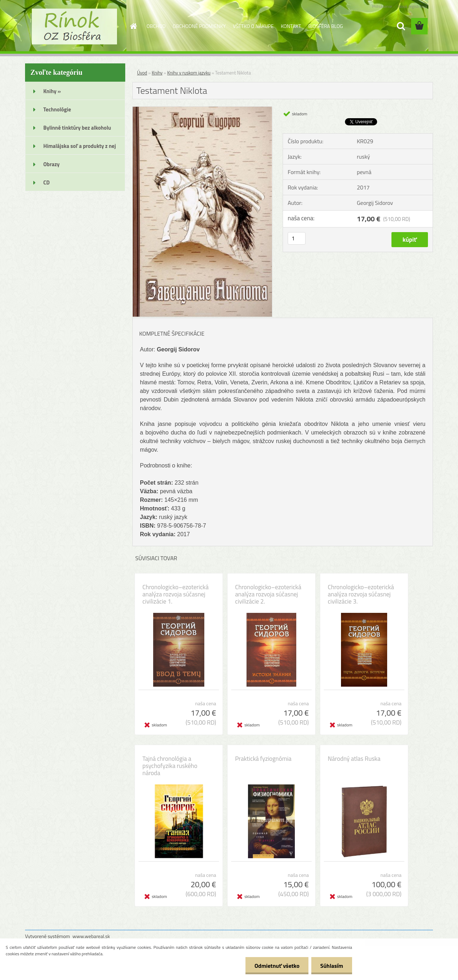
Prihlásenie (382, 6)
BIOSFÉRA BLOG (325, 26)
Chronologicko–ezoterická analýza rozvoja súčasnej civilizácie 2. (268, 594)
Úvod (142, 73)
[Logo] (74, 27)
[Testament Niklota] (202, 110)
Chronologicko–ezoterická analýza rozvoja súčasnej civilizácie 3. (361, 594)
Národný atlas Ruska (354, 759)
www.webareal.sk (91, 936)
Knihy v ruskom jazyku (189, 73)
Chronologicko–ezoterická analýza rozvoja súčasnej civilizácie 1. (176, 594)
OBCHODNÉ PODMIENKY (199, 26)
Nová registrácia (412, 6)
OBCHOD (156, 26)
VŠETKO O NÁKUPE (253, 26)
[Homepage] (133, 26)
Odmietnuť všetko (277, 966)
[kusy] (297, 238)
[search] (401, 26)
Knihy (157, 73)
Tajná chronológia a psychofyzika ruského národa (170, 766)
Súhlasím (332, 966)
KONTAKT (291, 26)
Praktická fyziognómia (263, 759)
